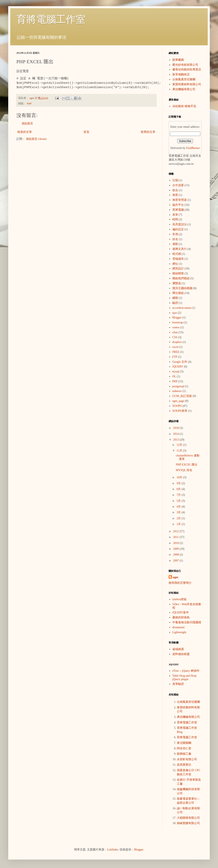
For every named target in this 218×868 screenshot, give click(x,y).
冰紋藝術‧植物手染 (184, 106)
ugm (175, 577)
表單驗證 (178, 684)
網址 (175, 264)
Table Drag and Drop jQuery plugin (184, 677)
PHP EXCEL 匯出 (187, 465)
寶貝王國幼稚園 (182, 288)
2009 (176, 549)
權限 (175, 298)
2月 (179, 518)
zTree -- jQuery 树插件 (186, 671)
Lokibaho (113, 850)
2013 (176, 440)
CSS (175, 337)
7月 (179, 495)
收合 (175, 190)
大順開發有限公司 (188, 818)
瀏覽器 (177, 283)
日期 (175, 180)
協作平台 (178, 205)
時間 (175, 219)
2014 (176, 434)
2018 (176, 428)
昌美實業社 (184, 765)
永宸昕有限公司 (187, 759)
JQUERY (178, 367)
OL (174, 376)
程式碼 (177, 254)
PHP (29, 104)
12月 (180, 445)
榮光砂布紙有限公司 (185, 65)
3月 (179, 512)
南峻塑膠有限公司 (188, 823)
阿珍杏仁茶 (184, 748)
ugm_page (178, 401)
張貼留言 (27, 123)
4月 (179, 507)
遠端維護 (178, 649)
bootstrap (178, 322)
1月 (179, 524)
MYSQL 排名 (184, 470)
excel (175, 347)
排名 (175, 239)
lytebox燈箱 (180, 599)
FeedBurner (193, 148)
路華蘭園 (178, 60)
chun (175, 332)
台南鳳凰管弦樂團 (184, 79)
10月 (180, 477)
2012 (176, 531)
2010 (176, 543)
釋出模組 (178, 293)
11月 (180, 451)
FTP (175, 357)
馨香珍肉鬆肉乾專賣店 (187, 70)
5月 (179, 501)
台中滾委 (178, 185)
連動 (175, 244)
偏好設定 (178, 229)
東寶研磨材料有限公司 (187, 84)
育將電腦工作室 (51, 19)
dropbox (177, 342)
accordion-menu (182, 308)
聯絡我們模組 (181, 278)
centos (176, 327)
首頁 (86, 132)
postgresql (178, 386)
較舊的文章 (148, 132)
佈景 (175, 195)
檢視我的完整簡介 (180, 583)
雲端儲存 (178, 259)
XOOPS (177, 406)
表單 (175, 215)
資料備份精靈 (181, 654)
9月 (179, 483)
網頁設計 (178, 268)
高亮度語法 (180, 224)
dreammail (179, 627)
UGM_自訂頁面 (182, 396)
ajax (175, 313)
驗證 (175, 303)
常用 (175, 234)
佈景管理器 (180, 200)
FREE (176, 352)
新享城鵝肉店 (181, 74)
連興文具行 (180, 249)
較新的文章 (25, 132)
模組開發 (178, 273)
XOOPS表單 (180, 411)
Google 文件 (180, 362)
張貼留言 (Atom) (36, 139)
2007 (176, 561)
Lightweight (179, 632)
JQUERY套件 (181, 612)
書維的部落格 (181, 617)
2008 (176, 555)
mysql (176, 371)
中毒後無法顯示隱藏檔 (187, 622)
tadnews (177, 391)
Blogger (177, 318)
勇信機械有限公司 (184, 89)
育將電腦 (178, 210)
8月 (179, 489)
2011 (176, 537)
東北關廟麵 (184, 743)
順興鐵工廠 (184, 754)
